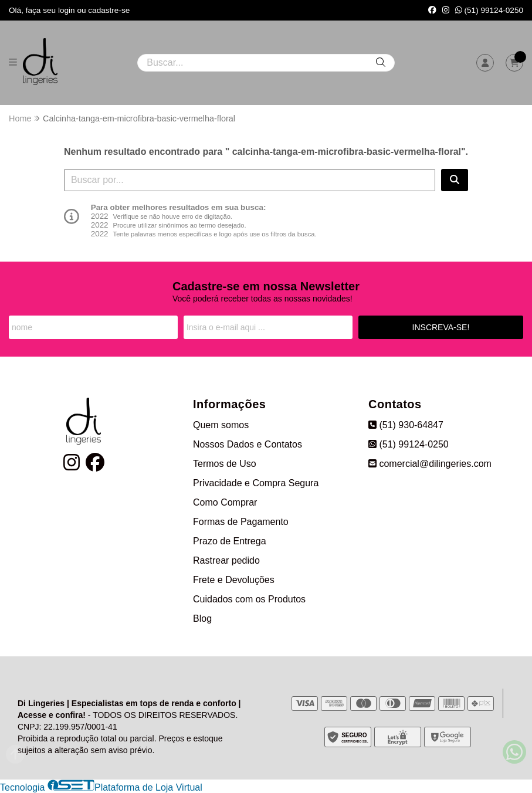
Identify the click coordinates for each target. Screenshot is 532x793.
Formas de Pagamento (241, 522)
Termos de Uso (225, 464)
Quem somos (221, 425)
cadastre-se (109, 10)
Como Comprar (225, 502)
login (68, 10)
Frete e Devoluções (234, 580)
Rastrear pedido (226, 560)
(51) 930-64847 (406, 425)
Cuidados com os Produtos (249, 599)
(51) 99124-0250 (489, 10)
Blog (202, 619)
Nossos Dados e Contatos (248, 444)
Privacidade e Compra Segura (256, 483)
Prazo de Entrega (230, 541)
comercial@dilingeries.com (430, 464)
